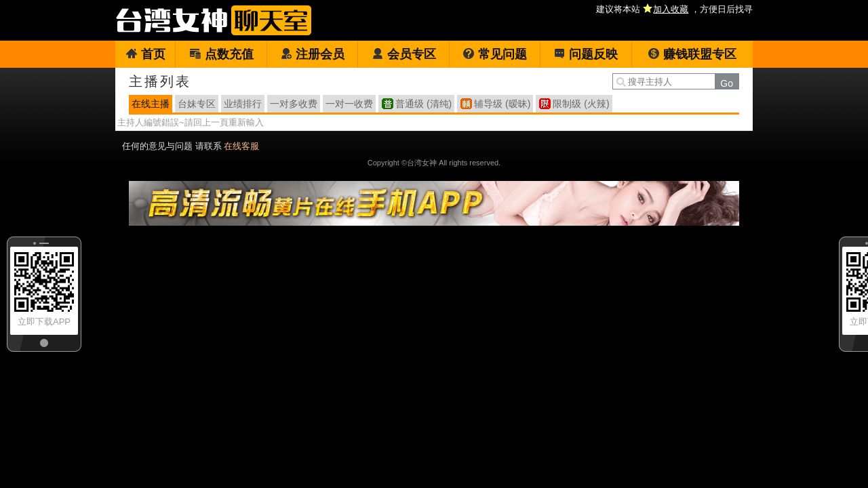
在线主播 (151, 104)
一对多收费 (294, 104)
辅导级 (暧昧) (502, 104)
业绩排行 (243, 104)
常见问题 (495, 54)
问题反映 (586, 54)
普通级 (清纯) (423, 104)
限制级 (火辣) (581, 104)
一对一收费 (349, 104)
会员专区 (404, 54)
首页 (145, 54)
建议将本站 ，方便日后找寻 (674, 9)
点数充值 (221, 54)
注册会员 (312, 54)
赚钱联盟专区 (692, 54)
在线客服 (241, 146)
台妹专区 (197, 104)
